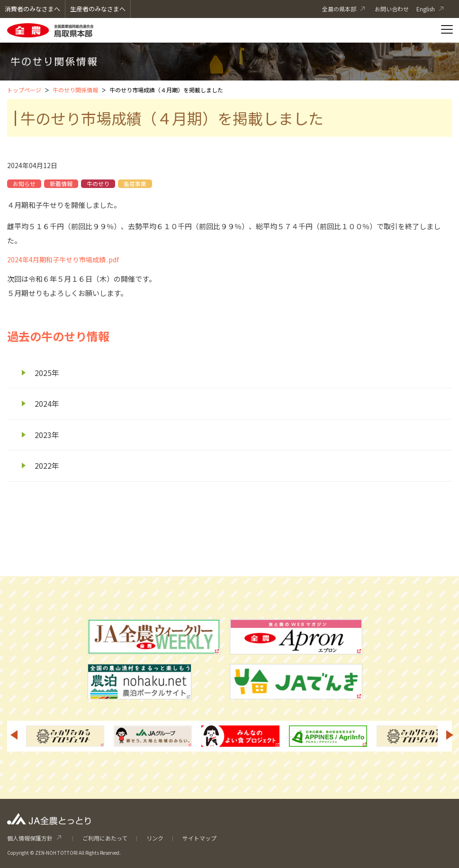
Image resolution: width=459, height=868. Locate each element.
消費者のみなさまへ (32, 9)
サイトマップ (199, 838)
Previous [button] (14, 735)
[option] (65, 736)
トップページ (24, 90)
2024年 (47, 403)
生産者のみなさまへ (98, 9)
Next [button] (450, 735)
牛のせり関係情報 (75, 90)
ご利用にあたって (105, 838)
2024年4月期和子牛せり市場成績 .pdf (63, 260)
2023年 (47, 435)
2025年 (47, 373)
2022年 (47, 465)
